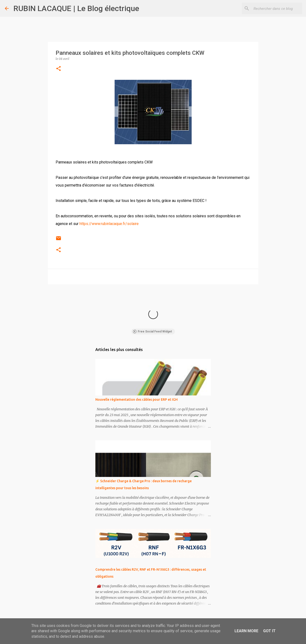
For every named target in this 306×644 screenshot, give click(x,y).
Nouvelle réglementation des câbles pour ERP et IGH (137, 400)
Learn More (246, 631)
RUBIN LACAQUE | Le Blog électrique (76, 8)
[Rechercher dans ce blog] (277, 8)
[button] (59, 69)
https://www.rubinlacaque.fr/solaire (109, 224)
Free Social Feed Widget (152, 331)
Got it (269, 631)
